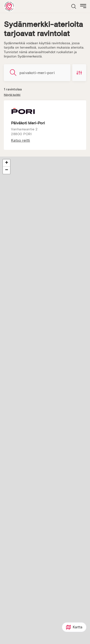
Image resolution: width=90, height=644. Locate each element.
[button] (6, 163)
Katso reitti (21, 140)
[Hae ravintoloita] (37, 73)
